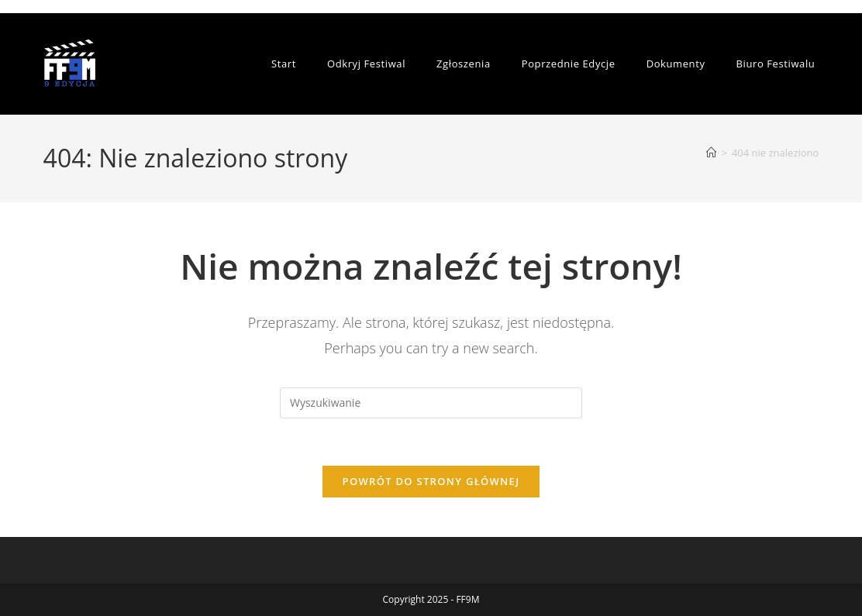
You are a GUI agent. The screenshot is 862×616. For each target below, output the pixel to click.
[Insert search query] (431, 403)
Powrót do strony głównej (431, 481)
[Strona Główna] (711, 153)
